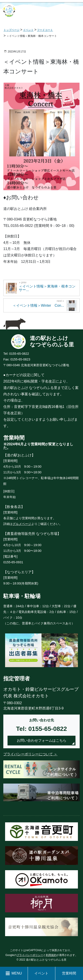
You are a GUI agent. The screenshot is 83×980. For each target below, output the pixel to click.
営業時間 (69, 973)
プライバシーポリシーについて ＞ (30, 754)
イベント (41, 973)
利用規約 (51, 955)
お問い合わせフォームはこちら (42, 740)
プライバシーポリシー (30, 955)
